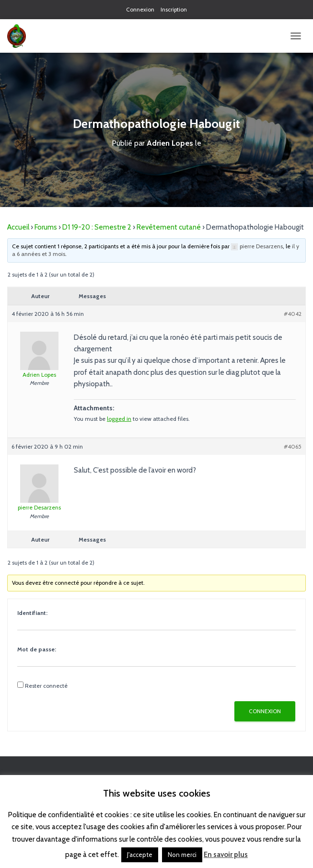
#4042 (293, 314)
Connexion (140, 9)
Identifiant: (32, 613)
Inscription (174, 9)
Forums (46, 227)
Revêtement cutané (169, 227)
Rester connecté (46, 686)
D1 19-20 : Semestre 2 (97, 227)
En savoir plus (226, 855)
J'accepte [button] (140, 855)
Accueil (18, 227)
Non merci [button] (182, 855)
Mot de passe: (37, 649)
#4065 (293, 446)
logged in (119, 419)
